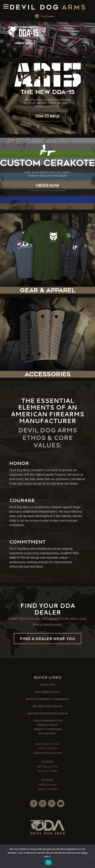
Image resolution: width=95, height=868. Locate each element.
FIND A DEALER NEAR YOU (47, 639)
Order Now (47, 185)
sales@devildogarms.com (47, 753)
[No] (90, 856)
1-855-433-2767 (48, 748)
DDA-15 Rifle (47, 116)
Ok (48, 862)
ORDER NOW (23, 43)
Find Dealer (45, 16)
